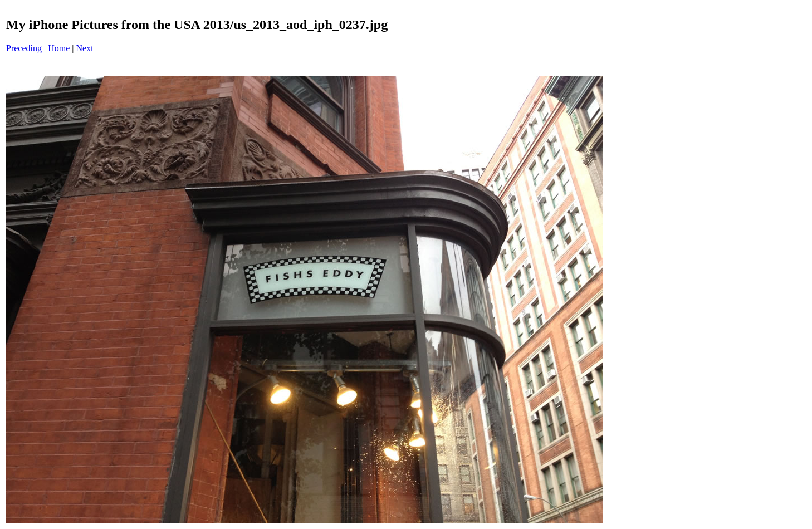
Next (85, 48)
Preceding (24, 48)
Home (59, 48)
